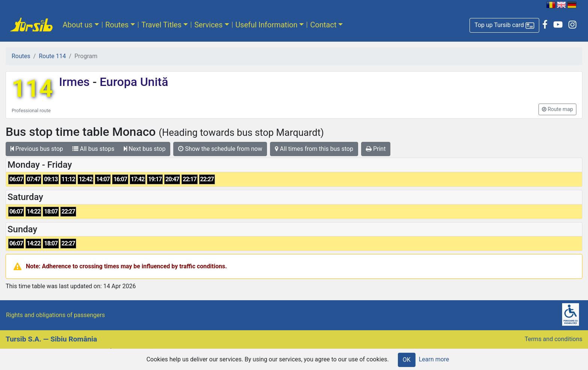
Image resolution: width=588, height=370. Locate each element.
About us (78, 25)
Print (376, 149)
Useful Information (267, 25)
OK (407, 360)
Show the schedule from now (220, 149)
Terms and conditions (553, 339)
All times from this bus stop (314, 149)
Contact (323, 25)
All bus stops (93, 149)
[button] (504, 25)
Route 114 (52, 56)
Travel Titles (161, 25)
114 (32, 89)
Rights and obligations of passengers (55, 315)
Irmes (76, 82)
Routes (117, 25)
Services (208, 25)
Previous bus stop (37, 149)
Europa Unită (133, 82)
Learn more (434, 359)
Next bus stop (145, 149)
